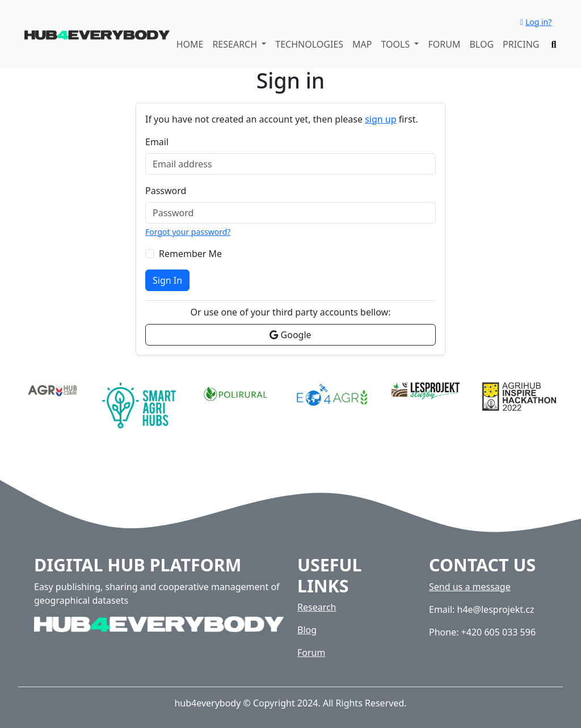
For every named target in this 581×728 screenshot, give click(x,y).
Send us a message (470, 587)
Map (362, 44)
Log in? (536, 22)
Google (290, 335)
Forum (444, 44)
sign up (380, 119)
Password (166, 191)
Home (190, 44)
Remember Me (190, 254)
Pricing (521, 44)
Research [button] (236, 44)
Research (317, 607)
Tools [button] (396, 44)
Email (157, 142)
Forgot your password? (188, 232)
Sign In (167, 280)
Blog (481, 44)
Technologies (309, 44)
